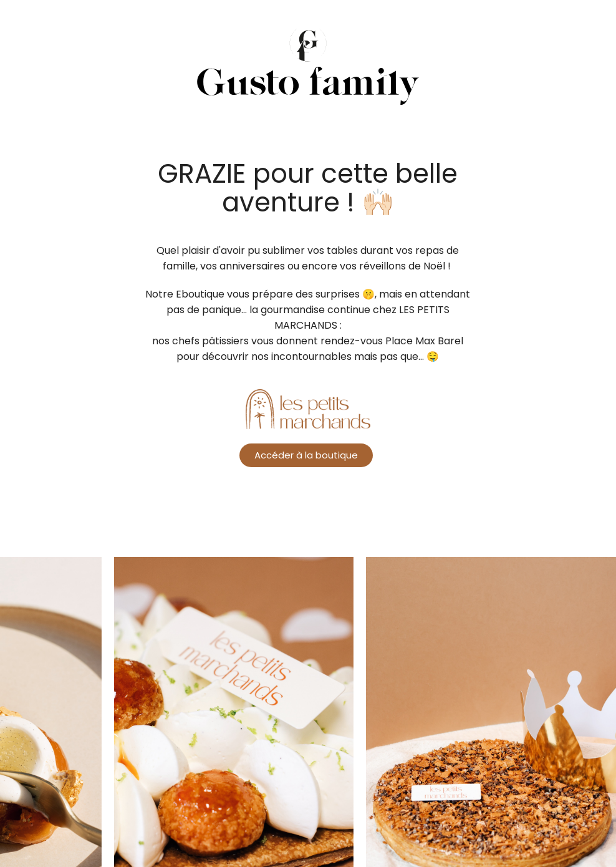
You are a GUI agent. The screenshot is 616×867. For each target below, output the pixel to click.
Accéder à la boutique (306, 460)
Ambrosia (308, 81)
